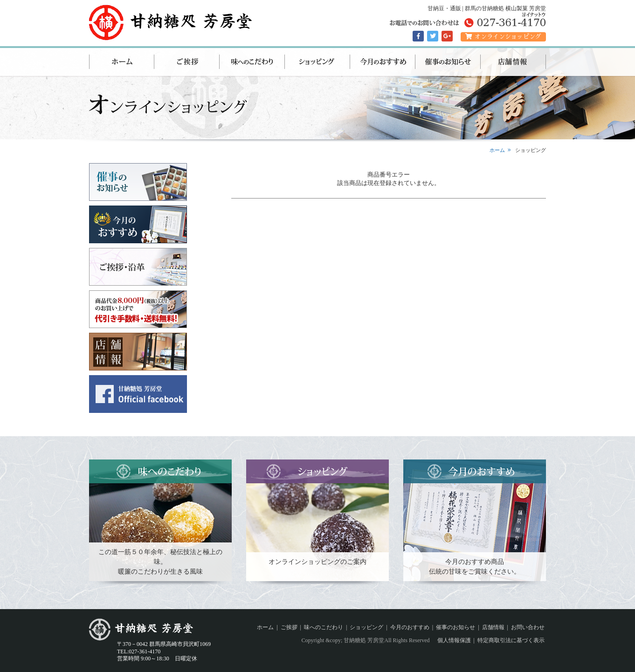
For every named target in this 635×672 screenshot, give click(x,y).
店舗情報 (513, 62)
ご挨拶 (187, 62)
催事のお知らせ (448, 62)
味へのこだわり (252, 62)
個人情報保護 (454, 640)
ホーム (122, 62)
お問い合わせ (528, 627)
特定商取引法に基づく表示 (511, 640)
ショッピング (317, 62)
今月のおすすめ (383, 62)
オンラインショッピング (503, 37)
